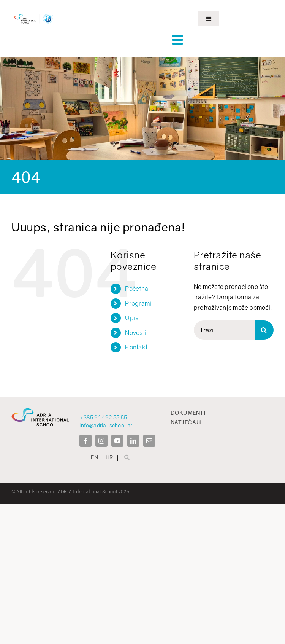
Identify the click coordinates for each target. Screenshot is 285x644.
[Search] (264, 330)
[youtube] (117, 441)
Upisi (132, 318)
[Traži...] (224, 330)
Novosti (136, 333)
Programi (138, 303)
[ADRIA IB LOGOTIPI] (33, 14)
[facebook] (85, 441)
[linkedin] (133, 441)
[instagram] (101, 441)
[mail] (149, 441)
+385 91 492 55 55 (103, 417)
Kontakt (136, 347)
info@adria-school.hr (106, 425)
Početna (137, 289)
